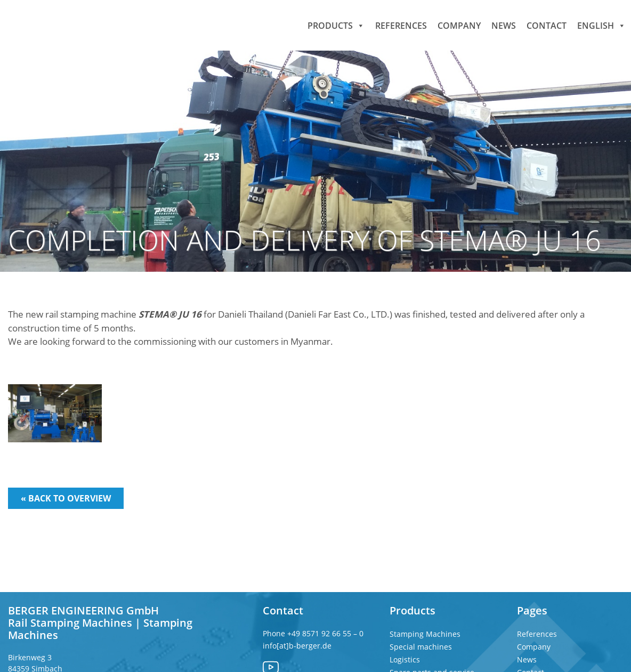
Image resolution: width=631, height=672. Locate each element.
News (504, 25)
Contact (547, 25)
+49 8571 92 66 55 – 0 (326, 633)
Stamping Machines (425, 634)
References (401, 25)
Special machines (421, 647)
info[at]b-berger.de (297, 646)
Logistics (405, 659)
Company (459, 25)
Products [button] (336, 25)
